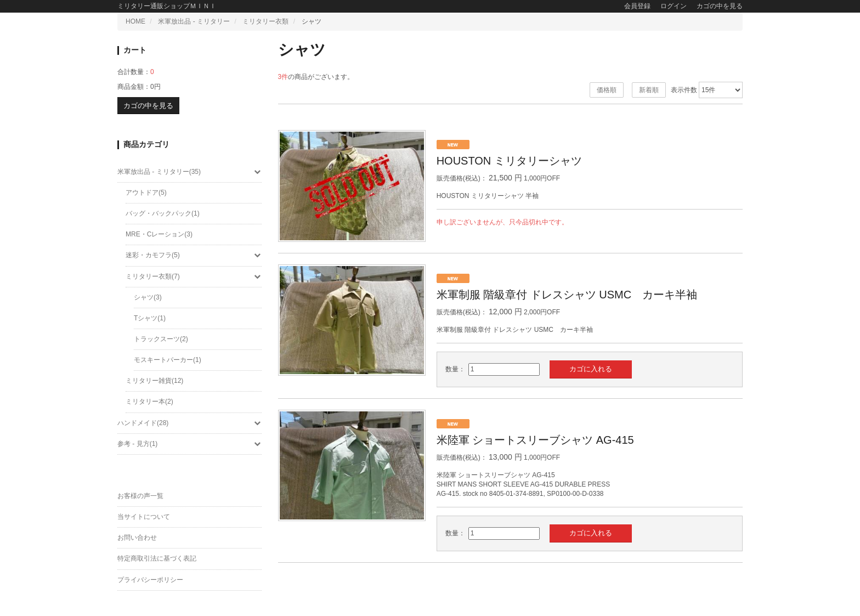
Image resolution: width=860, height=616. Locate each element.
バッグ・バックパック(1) (163, 213)
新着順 (649, 90)
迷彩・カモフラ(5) (194, 255)
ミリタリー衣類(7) (194, 276)
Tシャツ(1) (150, 318)
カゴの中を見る (720, 6)
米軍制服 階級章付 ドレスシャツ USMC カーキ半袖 (567, 295)
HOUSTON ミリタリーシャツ (509, 161)
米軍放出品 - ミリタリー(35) (189, 172)
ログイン (674, 6)
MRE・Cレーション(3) (159, 234)
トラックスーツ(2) (161, 339)
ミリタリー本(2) (149, 402)
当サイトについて (144, 517)
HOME (135, 21)
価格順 (607, 90)
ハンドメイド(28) (189, 423)
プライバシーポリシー (150, 580)
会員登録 (637, 6)
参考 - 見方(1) (189, 444)
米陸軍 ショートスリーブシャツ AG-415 (535, 440)
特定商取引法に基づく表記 (157, 558)
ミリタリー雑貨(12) (154, 381)
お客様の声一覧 (140, 496)
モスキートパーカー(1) (168, 360)
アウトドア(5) (146, 193)
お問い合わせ (137, 538)
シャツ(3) (148, 297)
